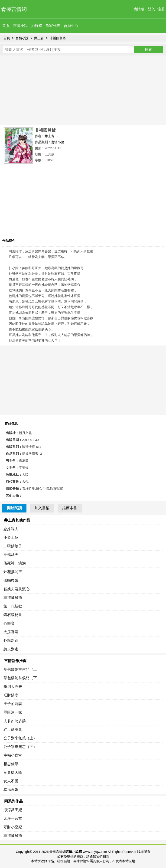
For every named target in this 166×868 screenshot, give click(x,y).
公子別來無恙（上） (20, 738)
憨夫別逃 (11, 649)
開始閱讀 (14, 508)
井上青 (39, 38)
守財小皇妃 (13, 827)
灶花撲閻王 (13, 572)
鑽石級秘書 (13, 615)
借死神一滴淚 (15, 563)
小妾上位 (11, 537)
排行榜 (37, 26)
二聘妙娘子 (13, 546)
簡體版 (139, 9)
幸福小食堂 (13, 755)
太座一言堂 (13, 818)
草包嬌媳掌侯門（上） (22, 669)
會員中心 (71, 26)
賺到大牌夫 (13, 687)
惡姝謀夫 (11, 529)
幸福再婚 (11, 790)
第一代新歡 (13, 606)
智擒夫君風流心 (16, 589)
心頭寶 (9, 623)
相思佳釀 (11, 764)
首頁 (6, 26)
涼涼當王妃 (13, 810)
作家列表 (53, 26)
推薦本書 (70, 508)
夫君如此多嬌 (15, 721)
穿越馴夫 (11, 555)
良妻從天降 (13, 772)
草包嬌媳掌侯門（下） (22, 678)
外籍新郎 (11, 641)
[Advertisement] (83, 90)
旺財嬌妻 (11, 695)
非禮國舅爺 (58, 38)
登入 (151, 9)
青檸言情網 (14, 9)
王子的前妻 (13, 704)
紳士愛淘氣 (13, 729)
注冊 (161, 9)
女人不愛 (11, 781)
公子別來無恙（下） (20, 747)
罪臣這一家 (13, 712)
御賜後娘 (11, 580)
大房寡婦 (11, 632)
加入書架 (42, 508)
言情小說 (20, 26)
